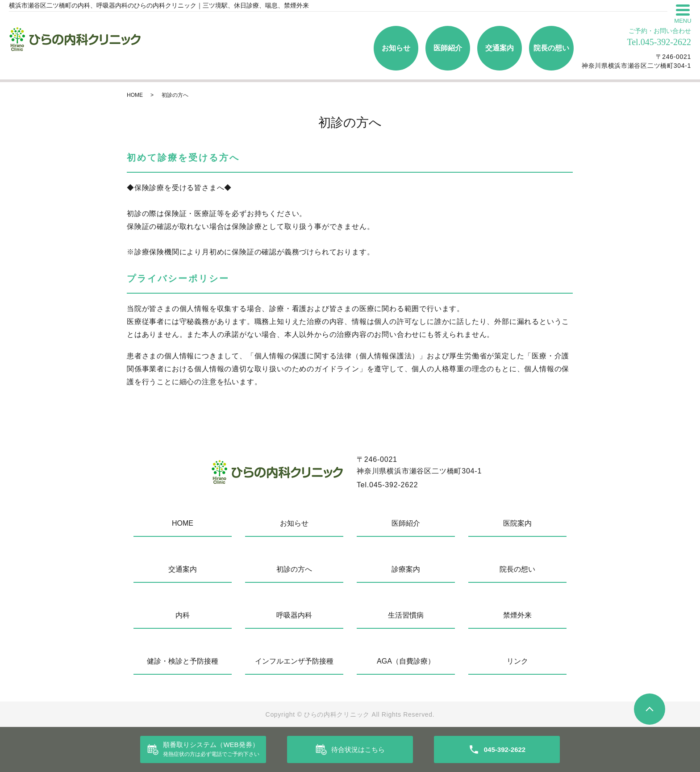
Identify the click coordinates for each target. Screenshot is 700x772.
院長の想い (551, 48)
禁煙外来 (517, 615)
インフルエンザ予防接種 (294, 661)
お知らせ (396, 48)
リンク (517, 661)
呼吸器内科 (294, 615)
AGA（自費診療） (406, 661)
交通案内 (500, 48)
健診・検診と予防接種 (183, 661)
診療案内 (406, 569)
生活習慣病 (406, 615)
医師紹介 (448, 48)
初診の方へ (294, 569)
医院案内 (517, 523)
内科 (183, 615)
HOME (135, 95)
